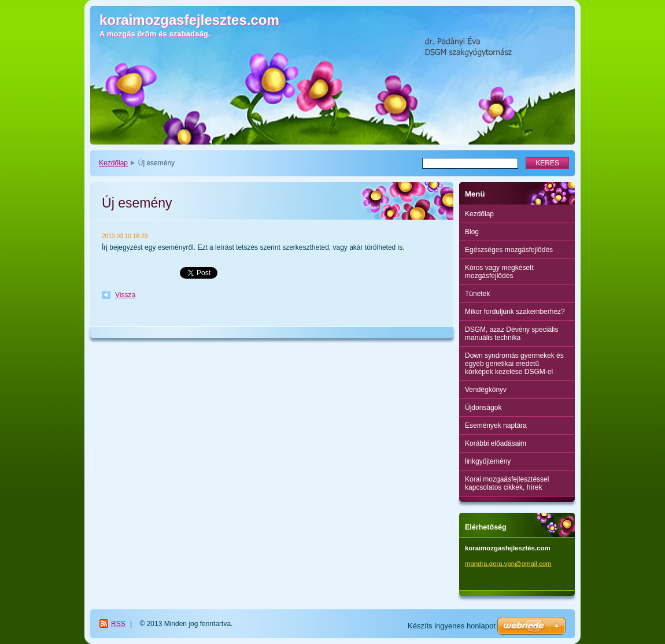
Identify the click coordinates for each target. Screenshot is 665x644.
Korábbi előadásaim (496, 443)
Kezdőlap (113, 163)
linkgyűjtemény (488, 461)
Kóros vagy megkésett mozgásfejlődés (499, 272)
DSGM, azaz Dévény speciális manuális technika (511, 334)
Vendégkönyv (486, 390)
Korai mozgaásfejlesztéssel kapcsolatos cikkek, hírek (507, 483)
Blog (472, 232)
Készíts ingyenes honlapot (452, 626)
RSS (118, 624)
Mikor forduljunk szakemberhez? (515, 312)
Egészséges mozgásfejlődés (509, 250)
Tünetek (477, 294)
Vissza (125, 295)
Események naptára (496, 425)
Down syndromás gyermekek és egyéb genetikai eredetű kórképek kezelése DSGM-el (514, 364)
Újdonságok (483, 408)
